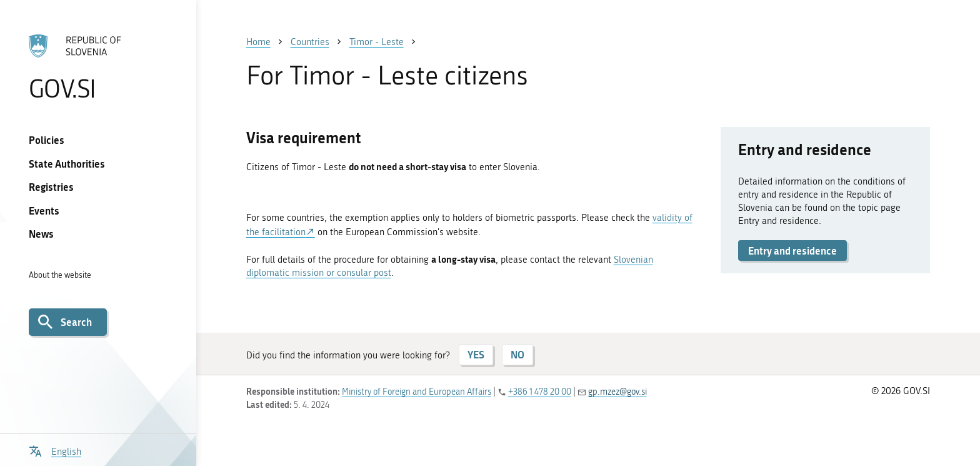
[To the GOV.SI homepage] (98, 67)
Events (44, 210)
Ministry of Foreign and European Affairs (417, 392)
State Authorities (67, 164)
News (41, 234)
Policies (47, 140)
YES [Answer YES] (476, 354)
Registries (51, 187)
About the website (60, 275)
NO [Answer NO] (517, 354)
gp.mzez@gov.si (617, 392)
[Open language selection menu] (55, 450)
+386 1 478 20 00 (540, 392)
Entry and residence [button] (792, 251)
